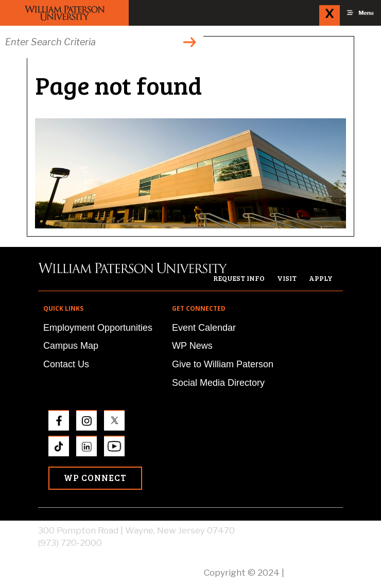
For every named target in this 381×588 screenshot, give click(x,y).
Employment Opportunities (98, 328)
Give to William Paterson (223, 364)
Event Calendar (204, 328)
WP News (192, 346)
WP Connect (95, 478)
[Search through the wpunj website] (102, 42)
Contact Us (66, 364)
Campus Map (71, 346)
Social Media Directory (218, 383)
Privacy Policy (315, 573)
